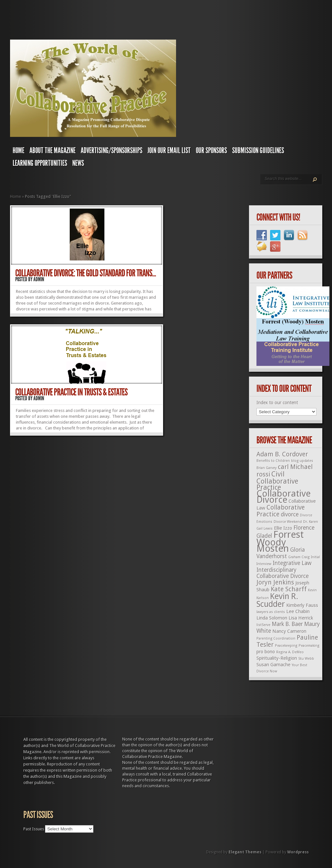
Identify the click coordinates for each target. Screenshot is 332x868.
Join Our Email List (169, 151)
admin (39, 279)
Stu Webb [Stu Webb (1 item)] (306, 659)
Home (18, 151)
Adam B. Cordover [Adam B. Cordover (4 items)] (282, 454)
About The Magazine (53, 151)
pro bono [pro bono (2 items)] (266, 652)
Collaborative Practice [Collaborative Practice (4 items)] (281, 511)
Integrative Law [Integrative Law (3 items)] (292, 563)
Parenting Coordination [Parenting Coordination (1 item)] (276, 639)
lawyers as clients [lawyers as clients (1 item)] (271, 612)
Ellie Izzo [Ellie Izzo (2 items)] (283, 528)
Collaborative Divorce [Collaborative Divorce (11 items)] (284, 497)
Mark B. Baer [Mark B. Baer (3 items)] (287, 624)
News (78, 163)
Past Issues (34, 829)
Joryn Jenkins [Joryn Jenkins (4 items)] (275, 582)
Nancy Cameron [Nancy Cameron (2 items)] (289, 631)
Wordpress (298, 852)
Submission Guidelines (258, 151)
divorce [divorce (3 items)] (290, 514)
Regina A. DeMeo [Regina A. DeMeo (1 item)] (290, 652)
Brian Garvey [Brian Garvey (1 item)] (267, 468)
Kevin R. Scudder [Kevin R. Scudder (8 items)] (277, 600)
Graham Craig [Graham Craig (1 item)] (299, 557)
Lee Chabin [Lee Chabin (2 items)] (298, 611)
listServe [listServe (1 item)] (263, 625)
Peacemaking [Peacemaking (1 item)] (309, 646)
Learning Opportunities (40, 163)
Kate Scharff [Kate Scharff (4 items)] (289, 589)
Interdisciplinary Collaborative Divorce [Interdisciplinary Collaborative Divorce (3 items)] (283, 573)
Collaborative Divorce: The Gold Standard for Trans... (86, 273)
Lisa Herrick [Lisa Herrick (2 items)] (301, 618)
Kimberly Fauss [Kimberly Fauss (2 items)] (302, 605)
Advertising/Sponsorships (112, 151)
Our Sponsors (211, 151)
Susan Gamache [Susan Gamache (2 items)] (273, 665)
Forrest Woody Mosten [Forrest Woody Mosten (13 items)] (280, 542)
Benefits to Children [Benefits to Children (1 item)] (273, 461)
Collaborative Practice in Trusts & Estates (71, 392)
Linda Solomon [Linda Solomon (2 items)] (272, 618)
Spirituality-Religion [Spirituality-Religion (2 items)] (277, 658)
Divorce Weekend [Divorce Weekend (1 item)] (288, 522)
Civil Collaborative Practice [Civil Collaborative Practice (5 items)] (277, 481)
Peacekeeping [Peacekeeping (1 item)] (286, 646)
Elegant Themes (245, 852)
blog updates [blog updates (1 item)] (302, 461)
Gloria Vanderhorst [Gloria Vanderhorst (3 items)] (281, 553)
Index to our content (277, 403)
